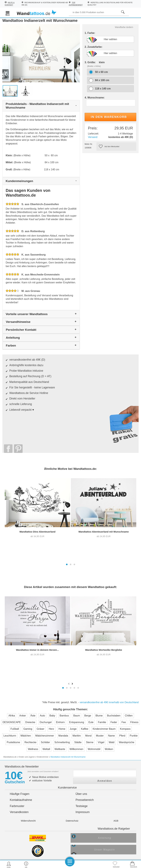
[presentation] (69, 555)
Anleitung (107, 705)
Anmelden (105, 646)
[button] (67, 452)
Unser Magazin (107, 717)
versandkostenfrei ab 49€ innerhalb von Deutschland (109, 573)
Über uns (81, 660)
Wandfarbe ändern (124, 32)
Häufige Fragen (20, 660)
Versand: (93, 142)
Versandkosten (19, 678)
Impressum (83, 678)
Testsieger (85, 729)
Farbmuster (17, 672)
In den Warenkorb (109, 121)
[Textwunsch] (111, 107)
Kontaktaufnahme (21, 666)
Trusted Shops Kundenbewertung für (44, 734)
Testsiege (82, 672)
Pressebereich (85, 666)
